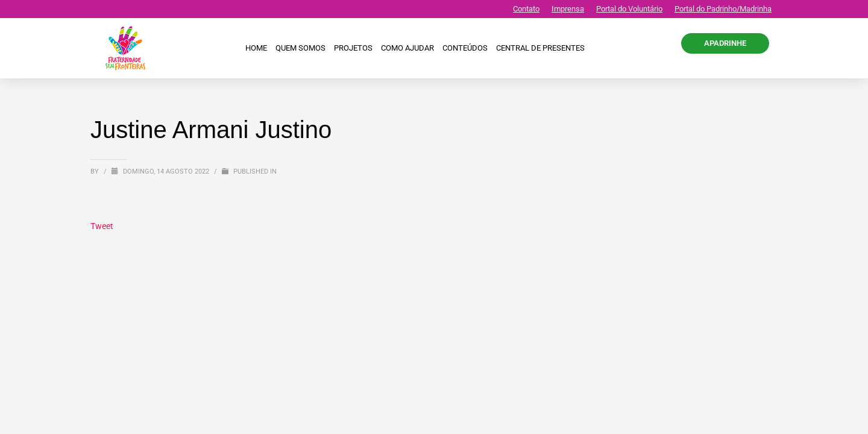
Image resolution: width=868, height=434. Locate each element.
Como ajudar (407, 48)
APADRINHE (725, 43)
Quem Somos (300, 48)
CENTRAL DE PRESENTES (540, 48)
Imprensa (568, 9)
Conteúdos (465, 48)
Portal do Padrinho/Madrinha (723, 9)
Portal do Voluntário (629, 9)
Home (256, 48)
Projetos (353, 48)
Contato (526, 9)
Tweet (102, 226)
